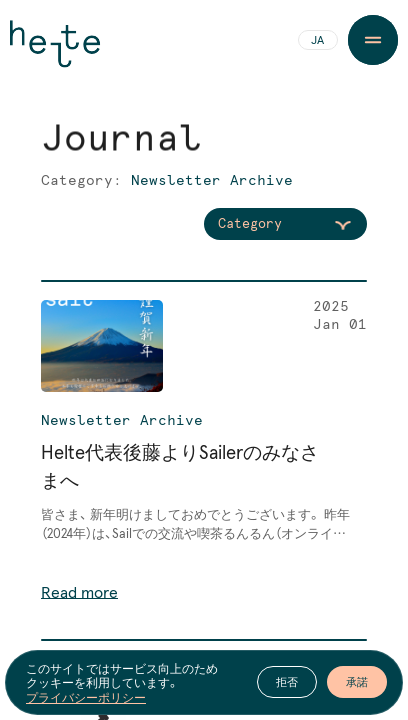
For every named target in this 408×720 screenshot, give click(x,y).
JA (317, 41)
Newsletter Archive (122, 421)
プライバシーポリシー (86, 697)
